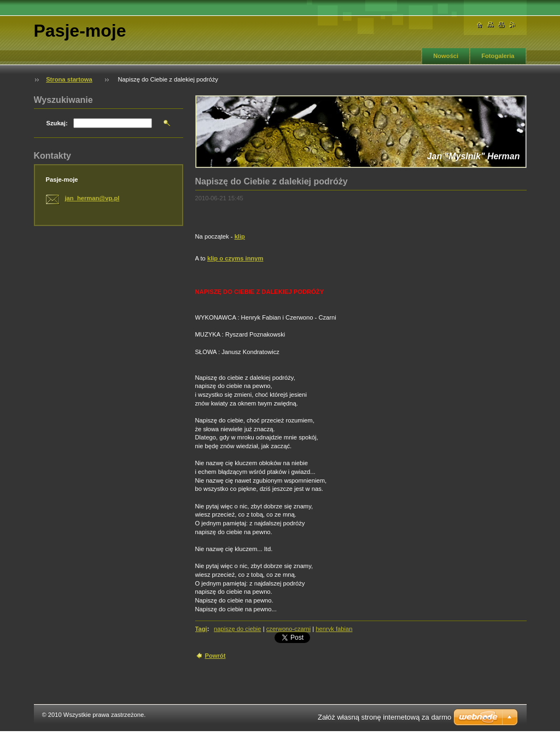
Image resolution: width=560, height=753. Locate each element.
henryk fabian (334, 629)
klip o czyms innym (235, 258)
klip (240, 236)
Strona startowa (69, 79)
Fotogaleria (498, 56)
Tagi (201, 629)
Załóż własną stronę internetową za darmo (384, 717)
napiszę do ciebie (237, 629)
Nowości (446, 56)
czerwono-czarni (288, 629)
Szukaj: (57, 123)
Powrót (215, 656)
